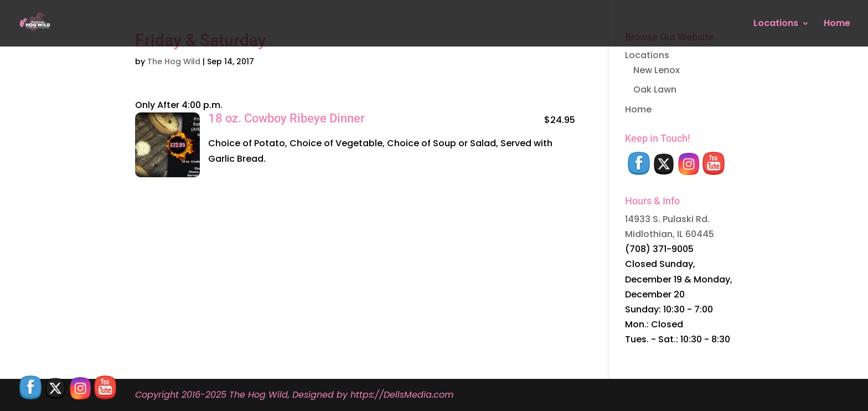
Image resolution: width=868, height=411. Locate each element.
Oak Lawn (655, 89)
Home (837, 24)
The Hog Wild (174, 61)
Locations (776, 24)
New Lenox (657, 70)
